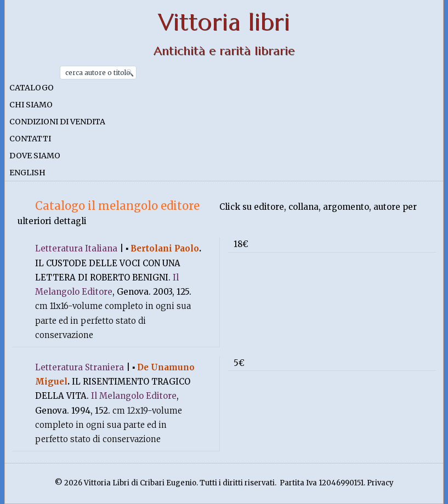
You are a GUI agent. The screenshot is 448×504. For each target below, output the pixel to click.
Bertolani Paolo (165, 248)
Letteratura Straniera (80, 367)
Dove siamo (35, 156)
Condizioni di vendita (57, 122)
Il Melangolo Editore (134, 396)
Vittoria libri (224, 22)
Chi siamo (31, 105)
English (27, 173)
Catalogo (32, 88)
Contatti (30, 139)
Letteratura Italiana (76, 248)
